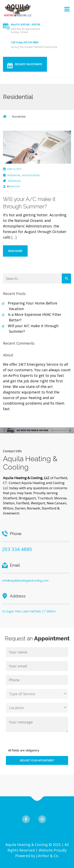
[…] (14, 237)
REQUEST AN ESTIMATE (29, 64)
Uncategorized (31, 175)
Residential (14, 175)
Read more (15, 251)
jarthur (15, 186)
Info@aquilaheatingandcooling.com (25, 580)
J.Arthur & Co (47, 856)
